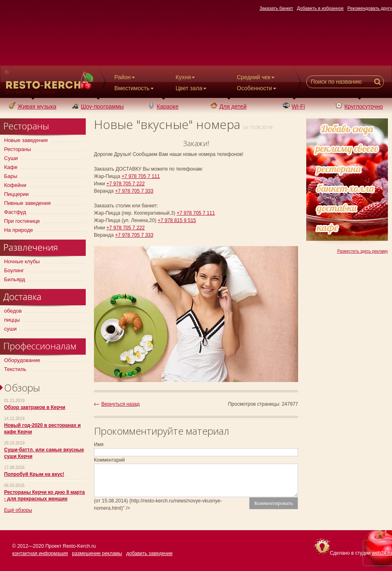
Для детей (228, 107)
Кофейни (15, 185)
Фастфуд (15, 212)
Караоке (163, 107)
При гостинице (22, 221)
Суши (11, 158)
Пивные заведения (27, 203)
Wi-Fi (294, 107)
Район (125, 77)
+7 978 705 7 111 (141, 176)
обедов (13, 311)
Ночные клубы (22, 261)
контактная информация (40, 553)
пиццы (12, 320)
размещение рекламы (97, 553)
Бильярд (15, 279)
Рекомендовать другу (370, 8)
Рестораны (18, 149)
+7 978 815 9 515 (177, 220)
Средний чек (256, 77)
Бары (11, 176)
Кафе (11, 167)
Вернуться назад (120, 404)
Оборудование (22, 360)
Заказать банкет (276, 8)
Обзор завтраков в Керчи (35, 407)
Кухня (186, 77)
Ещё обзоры (18, 510)
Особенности (257, 88)
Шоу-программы (98, 107)
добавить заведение (149, 553)
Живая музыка (33, 107)
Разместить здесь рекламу (363, 251)
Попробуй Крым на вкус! (34, 474)
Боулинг (14, 270)
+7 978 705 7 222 (126, 184)
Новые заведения (26, 140)
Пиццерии (16, 194)
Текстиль (15, 369)
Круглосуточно (359, 107)
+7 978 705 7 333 (134, 191)
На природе (19, 230)
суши (10, 329)
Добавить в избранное (320, 8)
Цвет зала (192, 88)
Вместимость (135, 88)
